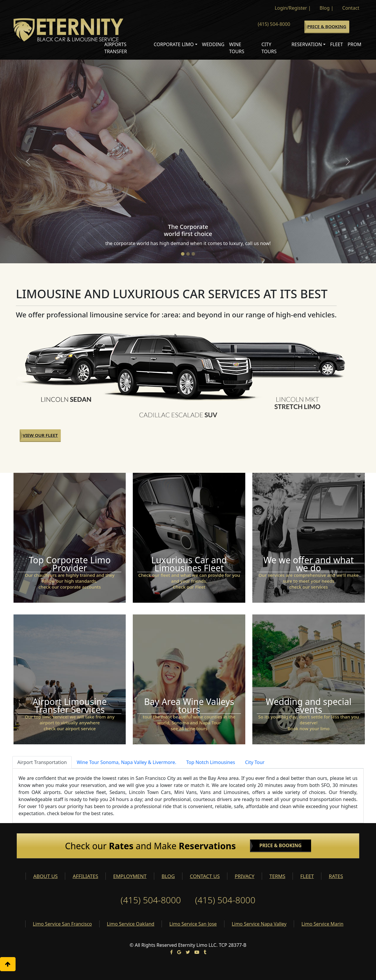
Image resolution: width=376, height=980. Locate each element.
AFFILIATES (85, 876)
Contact (351, 8)
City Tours (269, 48)
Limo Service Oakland (131, 924)
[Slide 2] (188, 254)
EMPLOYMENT (130, 876)
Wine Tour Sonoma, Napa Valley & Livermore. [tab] (126, 762)
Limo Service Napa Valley (259, 924)
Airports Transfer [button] (116, 48)
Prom (354, 44)
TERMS (277, 876)
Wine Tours (237, 48)
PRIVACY (245, 876)
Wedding (213, 44)
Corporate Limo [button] (174, 44)
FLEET (307, 876)
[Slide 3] (193, 254)
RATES (336, 876)
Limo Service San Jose (193, 924)
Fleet (336, 44)
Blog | (327, 8)
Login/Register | (293, 8)
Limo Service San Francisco (62, 924)
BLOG (168, 876)
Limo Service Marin (322, 924)
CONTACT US (205, 876)
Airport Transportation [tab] (42, 762)
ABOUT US (45, 876)
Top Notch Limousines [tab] (211, 762)
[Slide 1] (183, 254)
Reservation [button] (307, 44)
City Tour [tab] (255, 762)
